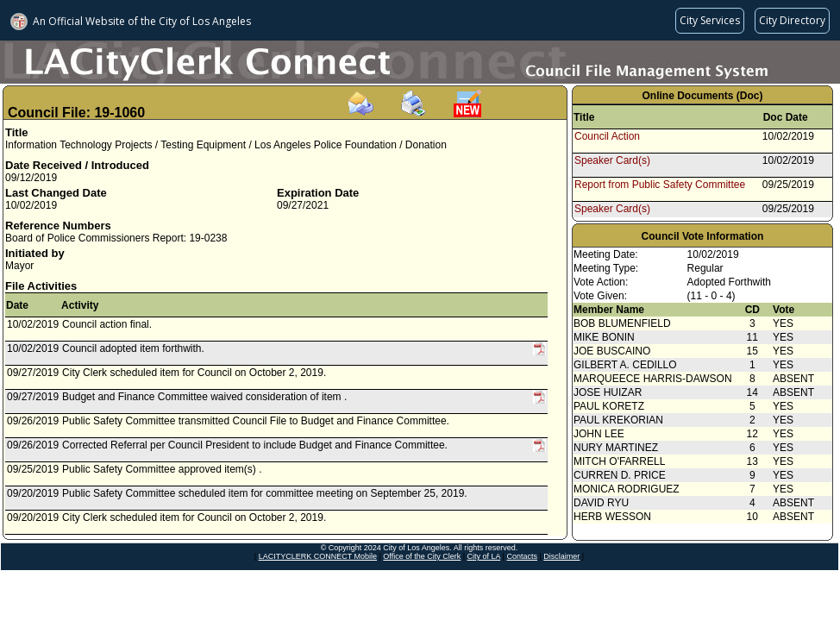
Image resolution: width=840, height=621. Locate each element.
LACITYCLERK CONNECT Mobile (318, 556)
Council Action (607, 136)
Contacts (522, 556)
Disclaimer (561, 556)
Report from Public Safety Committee (660, 185)
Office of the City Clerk (422, 556)
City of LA (484, 556)
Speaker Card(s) (612, 160)
